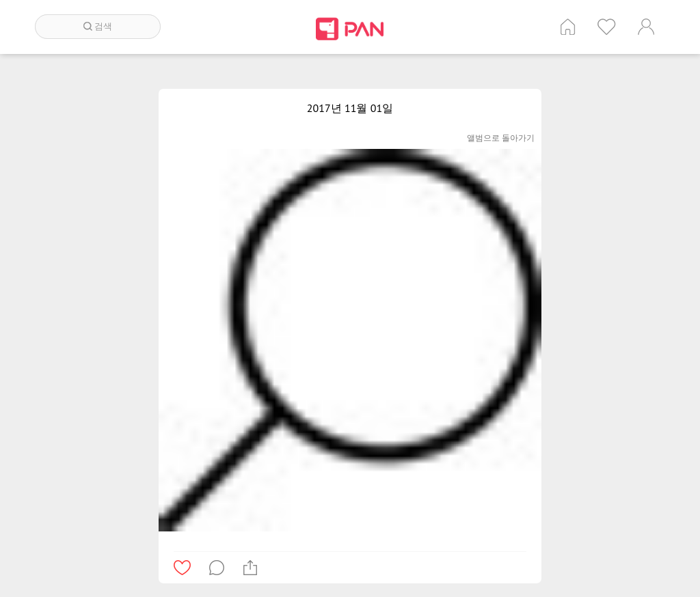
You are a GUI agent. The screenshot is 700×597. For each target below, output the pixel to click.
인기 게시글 (607, 27)
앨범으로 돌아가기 (501, 138)
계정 (646, 27)
